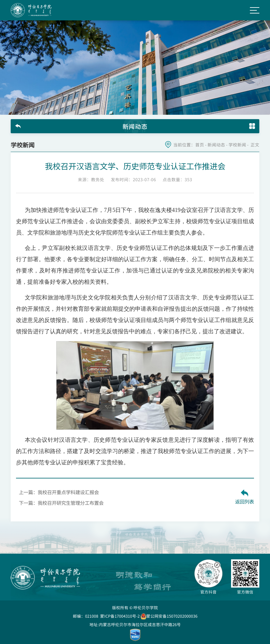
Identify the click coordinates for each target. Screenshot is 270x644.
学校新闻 (237, 145)
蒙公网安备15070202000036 (169, 616)
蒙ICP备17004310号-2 (120, 616)
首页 (200, 145)
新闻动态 (216, 145)
